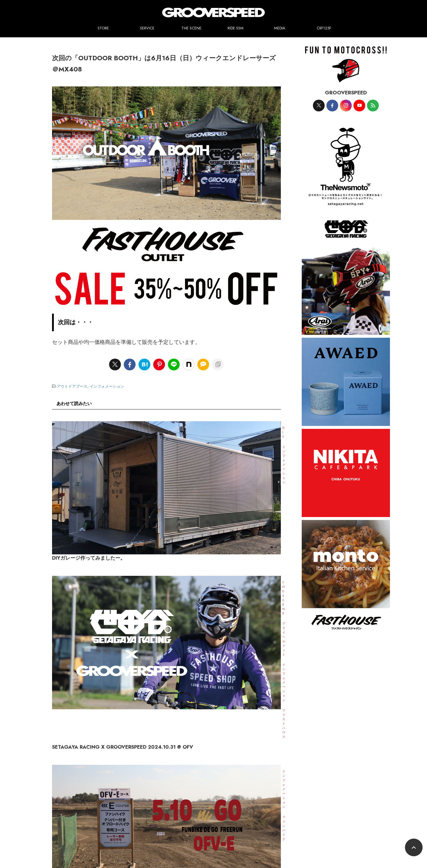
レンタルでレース (167, 833)
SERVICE (147, 28)
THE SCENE (191, 28)
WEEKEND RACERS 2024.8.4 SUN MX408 (194, 625)
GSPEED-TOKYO (251, 833)
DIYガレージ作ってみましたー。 (179, 434)
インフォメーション (107, 386)
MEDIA (280, 28)
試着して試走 (350, 826)
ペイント (89, 826)
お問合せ (277, 833)
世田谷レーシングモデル (162, 826)
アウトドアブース (72, 386)
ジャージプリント (268, 826)
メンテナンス (321, 826)
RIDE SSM (236, 28)
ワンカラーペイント (119, 826)
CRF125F (324, 28)
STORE (103, 28)
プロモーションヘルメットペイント (218, 826)
